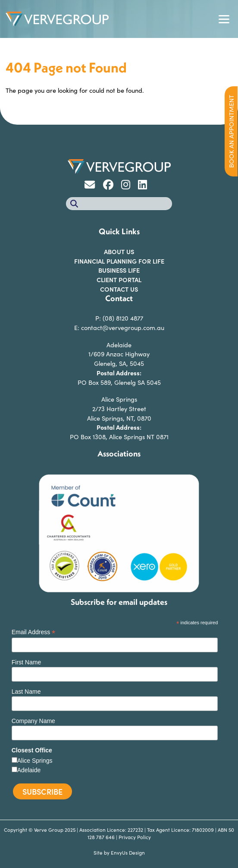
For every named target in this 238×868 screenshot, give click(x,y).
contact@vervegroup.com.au (123, 327)
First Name (26, 662)
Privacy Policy (135, 837)
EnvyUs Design (128, 852)
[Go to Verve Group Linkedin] (145, 186)
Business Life (119, 270)
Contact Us (119, 289)
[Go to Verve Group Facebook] (111, 186)
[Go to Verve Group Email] (93, 186)
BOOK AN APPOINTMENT (231, 131)
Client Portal (119, 280)
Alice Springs (35, 761)
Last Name (26, 692)
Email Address (34, 632)
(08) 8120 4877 (123, 318)
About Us (119, 252)
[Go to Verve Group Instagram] (129, 186)
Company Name (33, 721)
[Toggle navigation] (224, 19)
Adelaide (29, 770)
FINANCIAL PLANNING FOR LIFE (119, 261)
